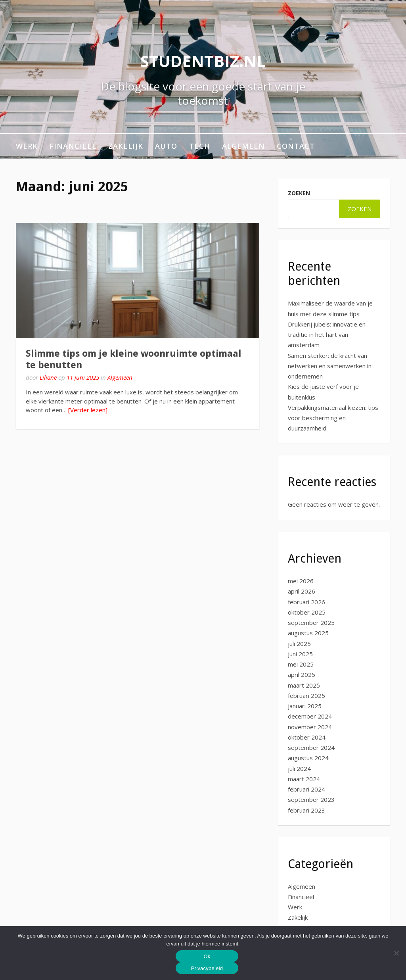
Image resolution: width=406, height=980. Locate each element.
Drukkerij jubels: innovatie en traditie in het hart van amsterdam (327, 335)
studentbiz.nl (203, 61)
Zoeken (299, 193)
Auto (166, 146)
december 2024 (310, 716)
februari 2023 (306, 810)
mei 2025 (301, 664)
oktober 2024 (307, 737)
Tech (200, 146)
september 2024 (311, 747)
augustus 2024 (308, 758)
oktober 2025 (307, 612)
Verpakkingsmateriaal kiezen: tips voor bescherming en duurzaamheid (333, 418)
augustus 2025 (308, 633)
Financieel (73, 146)
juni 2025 (300, 654)
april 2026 (302, 591)
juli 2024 (299, 769)
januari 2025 (305, 706)
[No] (396, 953)
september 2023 (311, 799)
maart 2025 (304, 685)
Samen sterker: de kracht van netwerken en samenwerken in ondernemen (330, 366)
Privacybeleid (207, 968)
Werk (27, 146)
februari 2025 (306, 696)
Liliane (48, 377)
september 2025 (311, 623)
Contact (296, 146)
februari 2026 (306, 602)
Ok (207, 956)
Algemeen (243, 146)
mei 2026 (301, 581)
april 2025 (302, 674)
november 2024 (310, 727)
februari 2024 (306, 789)
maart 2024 (304, 779)
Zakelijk (126, 146)
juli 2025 (299, 644)
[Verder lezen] (88, 410)
